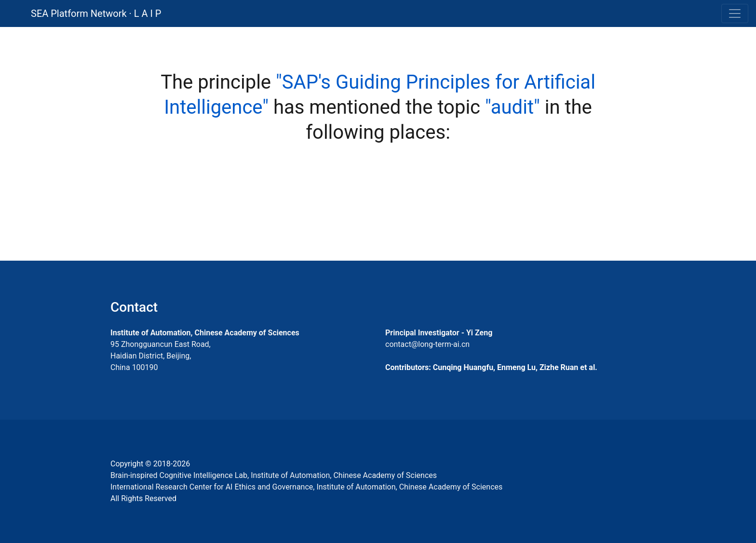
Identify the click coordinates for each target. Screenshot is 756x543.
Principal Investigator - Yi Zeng (439, 333)
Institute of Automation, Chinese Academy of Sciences (205, 333)
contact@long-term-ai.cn (427, 344)
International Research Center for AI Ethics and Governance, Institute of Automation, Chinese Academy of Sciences (306, 487)
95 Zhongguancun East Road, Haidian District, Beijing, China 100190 (161, 356)
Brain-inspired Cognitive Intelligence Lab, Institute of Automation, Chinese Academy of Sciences (274, 475)
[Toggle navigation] (735, 13)
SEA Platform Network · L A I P (96, 13)
